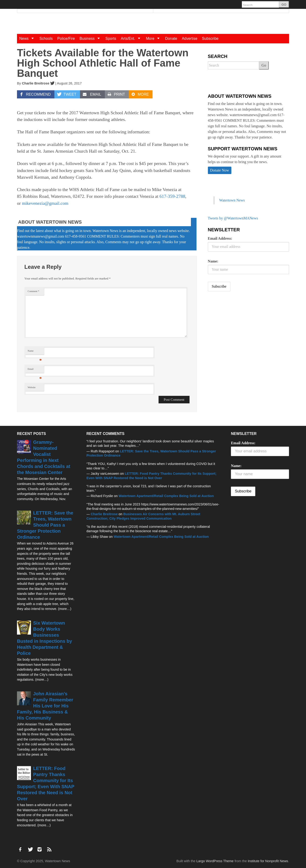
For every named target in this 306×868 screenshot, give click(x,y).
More (154, 39)
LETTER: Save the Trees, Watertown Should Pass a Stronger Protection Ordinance (45, 525)
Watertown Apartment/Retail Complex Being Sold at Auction (166, 496)
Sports (111, 39)
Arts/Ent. (132, 39)
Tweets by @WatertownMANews (233, 218)
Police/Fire (66, 39)
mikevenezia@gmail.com (45, 203)
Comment (33, 291)
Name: (213, 261)
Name (35, 352)
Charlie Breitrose (36, 83)
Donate (171, 39)
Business (91, 39)
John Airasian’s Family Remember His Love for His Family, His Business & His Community (45, 706)
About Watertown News (50, 222)
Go (264, 65)
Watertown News (232, 200)
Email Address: (220, 238)
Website (32, 387)
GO (284, 5)
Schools (46, 39)
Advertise (190, 39)
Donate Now (220, 170)
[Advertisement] (243, 332)
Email (35, 370)
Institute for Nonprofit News (268, 861)
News (28, 39)
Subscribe (210, 39)
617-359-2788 (172, 196)
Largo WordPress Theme (215, 861)
